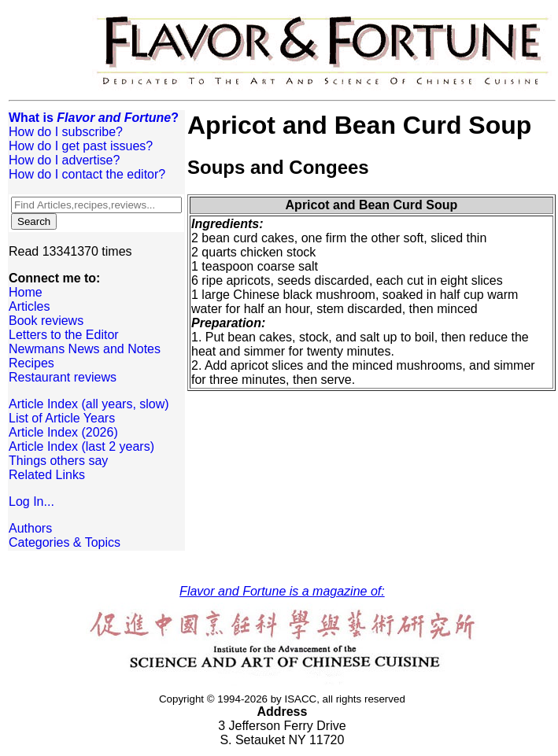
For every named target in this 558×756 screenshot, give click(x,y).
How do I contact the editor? (87, 174)
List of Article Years (62, 418)
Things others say (58, 461)
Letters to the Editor (64, 335)
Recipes (31, 363)
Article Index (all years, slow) (89, 404)
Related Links (47, 475)
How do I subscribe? (66, 132)
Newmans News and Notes (85, 349)
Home (26, 292)
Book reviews (46, 321)
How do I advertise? (64, 160)
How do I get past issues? (81, 146)
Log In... (31, 502)
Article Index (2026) (63, 432)
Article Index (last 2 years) (81, 446)
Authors (30, 528)
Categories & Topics (65, 542)
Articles (29, 306)
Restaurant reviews (63, 377)
